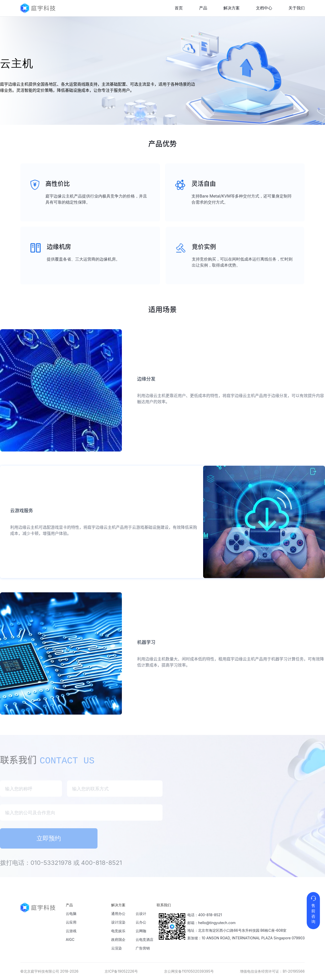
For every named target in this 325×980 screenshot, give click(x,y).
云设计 (141, 914)
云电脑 (71, 914)
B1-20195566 (294, 971)
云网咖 (141, 931)
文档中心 (264, 8)
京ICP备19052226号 (121, 971)
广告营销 (143, 948)
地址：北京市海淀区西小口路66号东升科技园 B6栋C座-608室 (237, 930)
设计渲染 (118, 922)
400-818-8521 (210, 915)
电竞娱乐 (118, 931)
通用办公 (118, 914)
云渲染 (117, 948)
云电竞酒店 (144, 939)
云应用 (71, 922)
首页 (179, 8)
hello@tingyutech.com (217, 923)
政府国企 (118, 939)
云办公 (141, 922)
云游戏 (71, 931)
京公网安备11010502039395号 (189, 971)
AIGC (70, 939)
